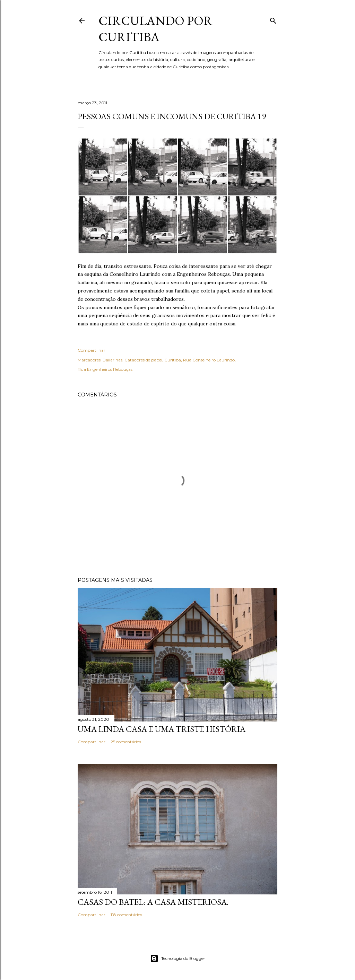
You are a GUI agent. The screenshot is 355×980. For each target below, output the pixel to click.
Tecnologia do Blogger (178, 959)
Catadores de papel (143, 360)
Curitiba (173, 360)
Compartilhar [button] (92, 350)
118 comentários (126, 915)
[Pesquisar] (273, 19)
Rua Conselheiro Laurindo (209, 360)
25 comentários (126, 742)
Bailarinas (112, 360)
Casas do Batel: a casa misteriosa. (153, 902)
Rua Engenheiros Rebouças (105, 369)
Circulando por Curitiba (155, 29)
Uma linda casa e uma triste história (162, 729)
